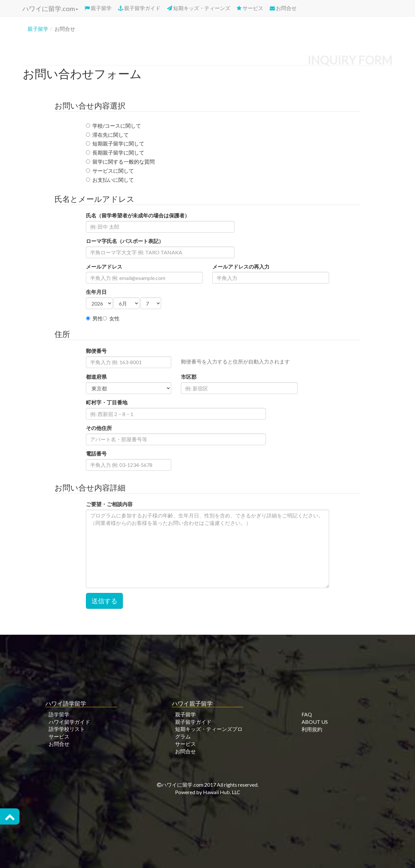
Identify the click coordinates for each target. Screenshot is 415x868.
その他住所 (99, 428)
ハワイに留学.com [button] (50, 8)
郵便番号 (96, 351)
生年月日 (96, 292)
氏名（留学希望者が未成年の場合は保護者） (138, 215)
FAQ (307, 714)
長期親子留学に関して (115, 152)
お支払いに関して (110, 180)
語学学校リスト (67, 729)
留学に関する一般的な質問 (120, 162)
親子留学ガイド (139, 8)
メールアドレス (104, 266)
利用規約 (312, 729)
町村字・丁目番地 (107, 402)
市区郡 (189, 377)
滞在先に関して (107, 135)
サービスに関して (110, 171)
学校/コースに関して (113, 126)
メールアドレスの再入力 (241, 266)
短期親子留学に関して (115, 143)
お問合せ (283, 8)
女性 (111, 318)
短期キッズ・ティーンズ (199, 8)
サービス (250, 8)
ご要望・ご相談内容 (109, 504)
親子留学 (98, 8)
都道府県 (96, 377)
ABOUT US (315, 722)
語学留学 (59, 714)
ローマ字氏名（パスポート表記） (125, 241)
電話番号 (96, 453)
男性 (94, 318)
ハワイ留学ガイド (69, 721)
